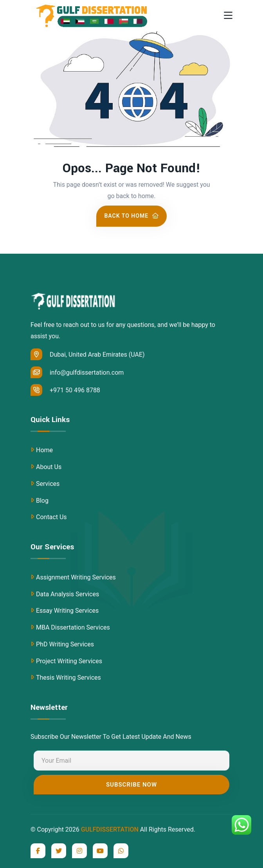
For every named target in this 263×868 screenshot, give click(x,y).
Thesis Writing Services (68, 678)
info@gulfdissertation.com (77, 372)
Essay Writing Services (67, 611)
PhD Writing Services (65, 644)
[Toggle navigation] (228, 16)
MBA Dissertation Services (73, 627)
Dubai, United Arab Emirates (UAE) (88, 354)
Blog (42, 501)
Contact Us (51, 517)
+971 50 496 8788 (65, 390)
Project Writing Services (69, 661)
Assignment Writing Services (76, 577)
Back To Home (131, 216)
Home (44, 450)
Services (48, 484)
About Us (49, 467)
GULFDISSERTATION (110, 829)
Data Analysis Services (68, 594)
